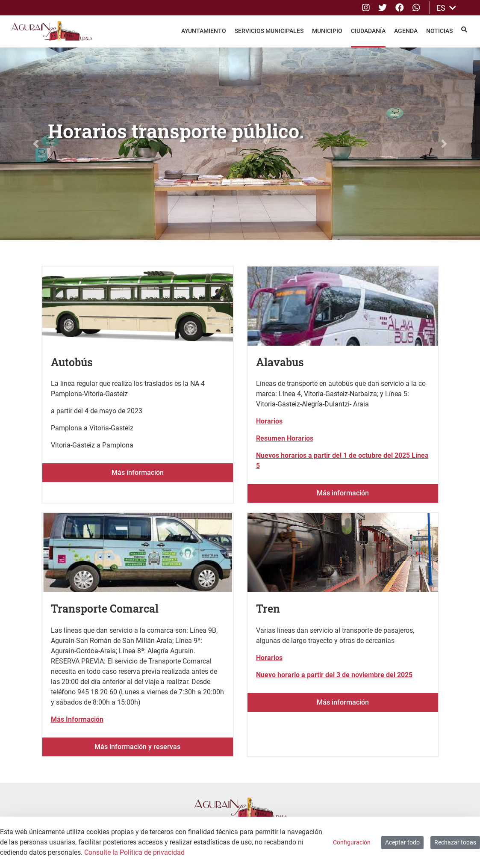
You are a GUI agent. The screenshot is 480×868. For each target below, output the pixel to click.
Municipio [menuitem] (327, 31)
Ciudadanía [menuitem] (368, 31)
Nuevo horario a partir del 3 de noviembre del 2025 (334, 675)
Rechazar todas (455, 842)
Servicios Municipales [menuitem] (269, 31)
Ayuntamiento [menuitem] (204, 31)
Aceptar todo (402, 842)
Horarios (269, 421)
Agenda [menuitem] (406, 31)
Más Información (77, 719)
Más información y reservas (137, 747)
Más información (138, 473)
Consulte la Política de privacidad (134, 852)
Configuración (352, 842)
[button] (36, 144)
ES (446, 8)
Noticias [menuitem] (439, 31)
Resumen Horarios (285, 438)
